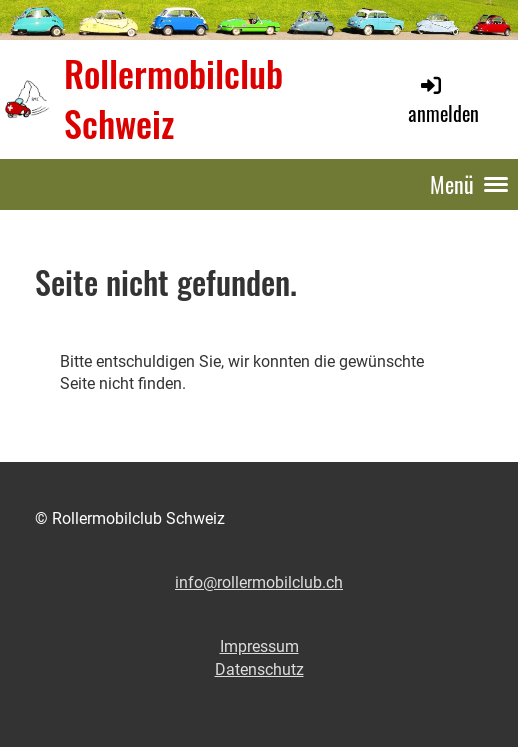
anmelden (443, 100)
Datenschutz (259, 669)
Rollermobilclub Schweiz (173, 99)
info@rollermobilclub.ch (259, 582)
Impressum (259, 646)
